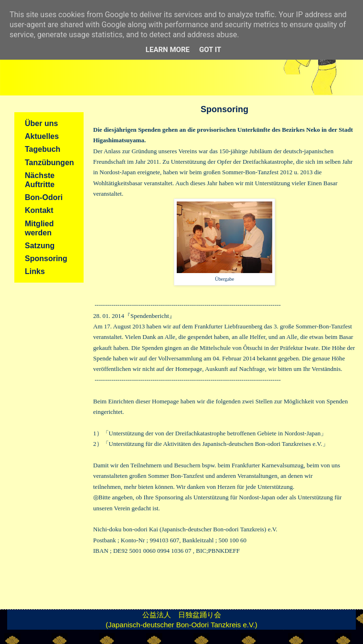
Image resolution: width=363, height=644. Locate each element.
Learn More (168, 50)
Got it (210, 50)
